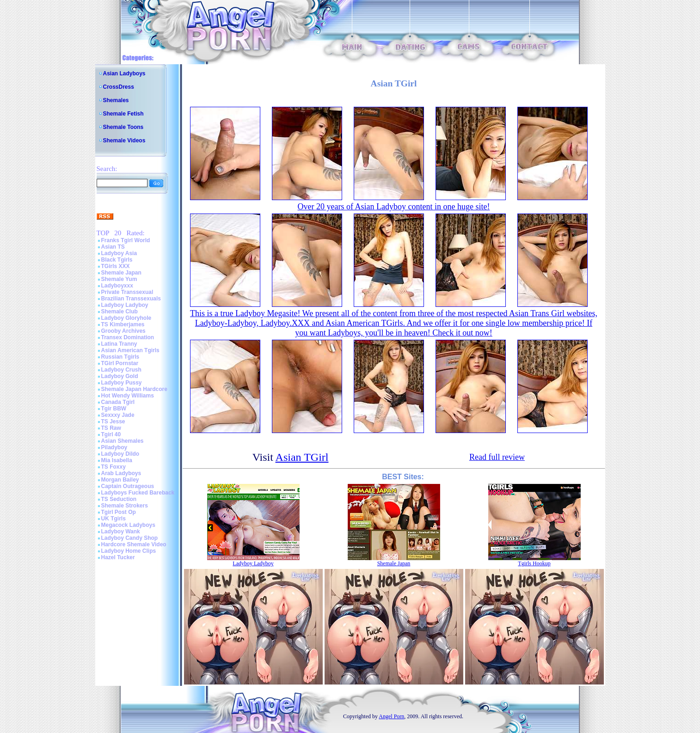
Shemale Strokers (125, 506)
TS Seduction (119, 499)
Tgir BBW (114, 409)
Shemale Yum (119, 279)
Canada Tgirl (118, 402)
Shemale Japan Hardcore (134, 389)
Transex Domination (128, 337)
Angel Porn (391, 716)
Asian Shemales (123, 441)
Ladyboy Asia (119, 253)
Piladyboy (114, 447)
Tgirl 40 (111, 434)
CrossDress (119, 87)
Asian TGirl (302, 457)
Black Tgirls (117, 260)
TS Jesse (113, 421)
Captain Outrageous (128, 486)
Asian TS (113, 247)
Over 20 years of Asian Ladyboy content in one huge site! (394, 207)
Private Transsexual (127, 292)
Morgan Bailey (120, 480)
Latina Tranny (119, 344)
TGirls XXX (116, 266)
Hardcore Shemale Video (134, 544)
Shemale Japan (121, 273)
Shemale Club (120, 312)
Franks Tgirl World (126, 240)
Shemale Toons (123, 127)
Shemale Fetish (123, 114)
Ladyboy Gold (120, 376)
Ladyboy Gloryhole (126, 318)
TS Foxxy (114, 467)
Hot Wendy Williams (128, 396)
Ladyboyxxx (117, 286)
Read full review (497, 457)
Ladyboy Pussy (122, 383)
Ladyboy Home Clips (129, 551)
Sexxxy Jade (118, 415)
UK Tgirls (114, 519)
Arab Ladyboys (121, 473)
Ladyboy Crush (121, 370)
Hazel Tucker (118, 557)
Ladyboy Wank (121, 531)
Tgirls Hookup (534, 563)
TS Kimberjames (123, 324)
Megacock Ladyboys (128, 525)
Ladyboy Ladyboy (125, 305)
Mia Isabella (117, 460)
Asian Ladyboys (124, 73)
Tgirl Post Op (119, 512)
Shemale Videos (124, 140)
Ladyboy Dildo (120, 454)
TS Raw (111, 428)
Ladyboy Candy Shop (130, 538)
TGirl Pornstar (120, 363)
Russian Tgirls (120, 357)
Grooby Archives (123, 331)
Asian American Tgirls (130, 350)
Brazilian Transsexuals (131, 299)
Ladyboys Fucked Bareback (138, 493)
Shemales (116, 100)
